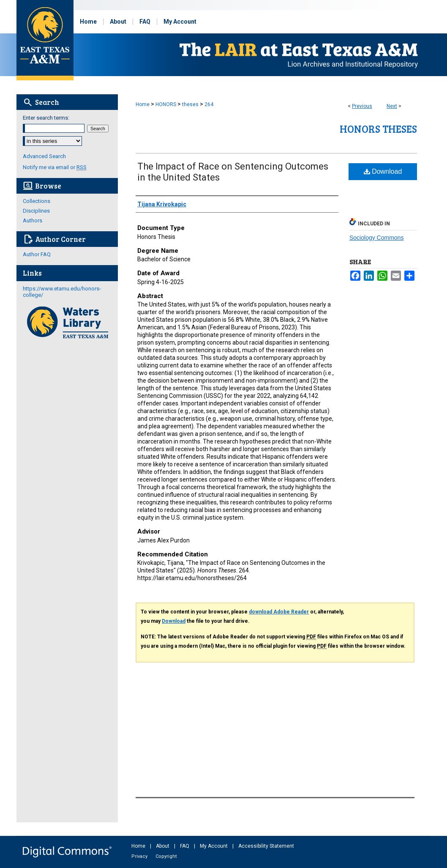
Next (392, 106)
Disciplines (36, 211)
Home (143, 104)
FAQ (185, 846)
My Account (214, 846)
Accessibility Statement (266, 846)
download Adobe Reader (279, 612)
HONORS (166, 104)
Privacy (140, 856)
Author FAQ (37, 254)
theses (190, 104)
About (163, 846)
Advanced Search (44, 156)
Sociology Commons (376, 238)
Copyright (166, 856)
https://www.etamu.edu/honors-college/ (62, 292)
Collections (37, 201)
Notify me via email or (55, 167)
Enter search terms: (46, 118)
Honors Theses (378, 129)
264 (209, 104)
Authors (33, 220)
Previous (362, 106)
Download (383, 171)
